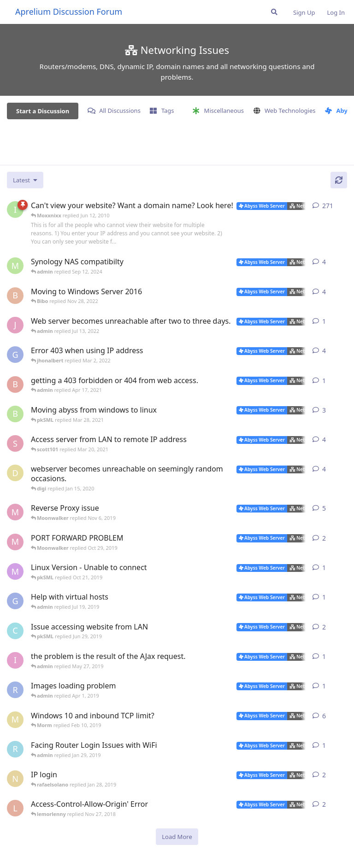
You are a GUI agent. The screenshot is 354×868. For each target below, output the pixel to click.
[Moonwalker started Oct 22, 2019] (15, 512)
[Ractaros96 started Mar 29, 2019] (15, 690)
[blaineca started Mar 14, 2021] (15, 414)
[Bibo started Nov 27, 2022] (15, 296)
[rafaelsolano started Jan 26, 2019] (15, 749)
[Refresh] (339, 180)
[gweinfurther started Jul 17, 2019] (15, 601)
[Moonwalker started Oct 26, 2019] (15, 542)
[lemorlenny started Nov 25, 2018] (15, 808)
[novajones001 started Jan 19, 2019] (15, 779)
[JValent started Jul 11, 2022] (15, 325)
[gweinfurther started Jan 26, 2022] (15, 355)
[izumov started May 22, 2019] (15, 660)
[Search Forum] (274, 12)
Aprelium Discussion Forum (69, 12)
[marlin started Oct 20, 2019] (15, 571)
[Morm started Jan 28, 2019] (15, 720)
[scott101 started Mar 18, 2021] (15, 443)
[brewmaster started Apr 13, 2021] (15, 384)
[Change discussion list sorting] (25, 180)
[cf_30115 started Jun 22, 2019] (15, 631)
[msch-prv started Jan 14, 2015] (15, 266)
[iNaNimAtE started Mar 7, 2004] (15, 210)
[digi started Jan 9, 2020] (15, 473)
